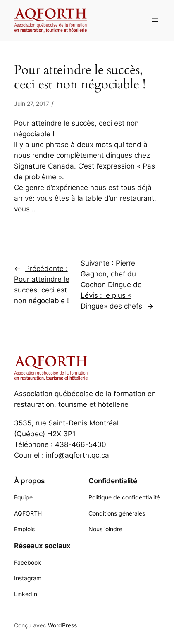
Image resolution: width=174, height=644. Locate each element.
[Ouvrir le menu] (155, 20)
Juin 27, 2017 (32, 103)
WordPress (62, 625)
